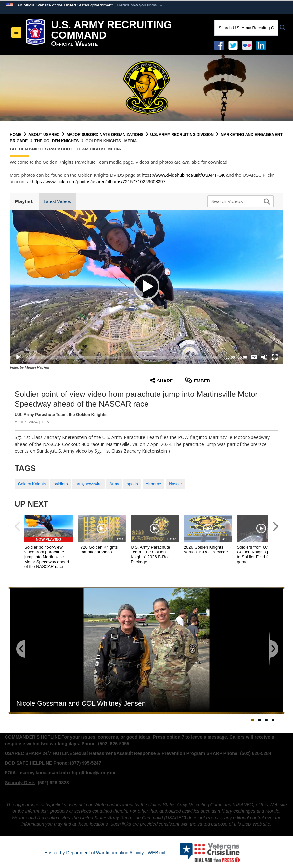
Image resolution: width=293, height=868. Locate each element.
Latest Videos (57, 201)
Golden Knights (32, 484)
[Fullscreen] (275, 357)
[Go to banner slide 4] (273, 720)
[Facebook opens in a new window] (219, 45)
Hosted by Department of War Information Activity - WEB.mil (105, 853)
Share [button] (161, 380)
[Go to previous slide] (21, 649)
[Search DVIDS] (239, 201)
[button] (140, 5)
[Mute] (264, 357)
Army (114, 484)
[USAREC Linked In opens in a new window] (262, 45)
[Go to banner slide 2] (259, 720)
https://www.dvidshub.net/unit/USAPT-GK (183, 175)
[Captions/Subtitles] (254, 357)
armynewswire (89, 484)
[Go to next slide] (274, 649)
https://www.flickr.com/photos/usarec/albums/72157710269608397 (99, 182)
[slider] (124, 357)
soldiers (61, 484)
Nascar (175, 484)
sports (132, 484)
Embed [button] (198, 380)
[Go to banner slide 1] (253, 720)
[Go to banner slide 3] (266, 720)
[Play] (18, 357)
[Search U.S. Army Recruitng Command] (246, 28)
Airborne (154, 484)
